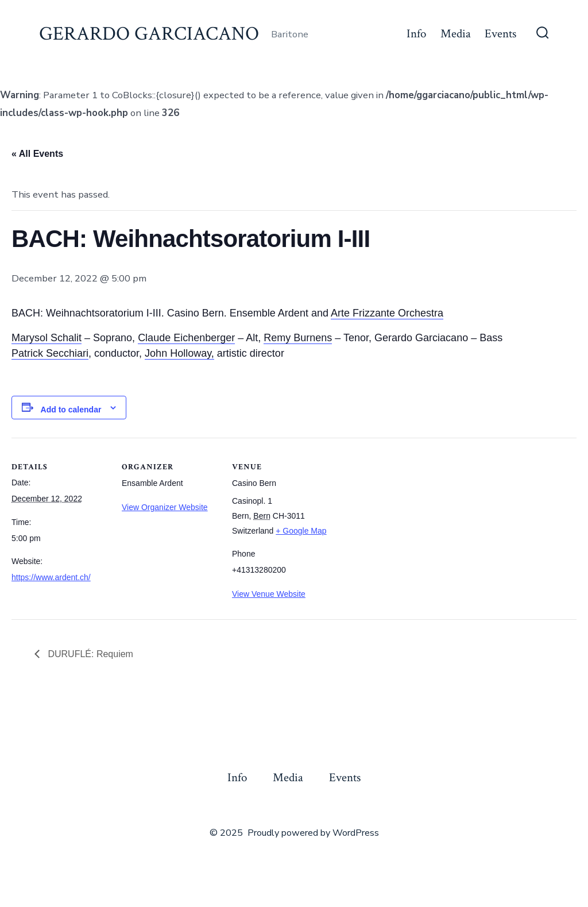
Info (416, 34)
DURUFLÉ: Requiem (89, 654)
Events (500, 34)
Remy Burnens (298, 338)
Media (456, 34)
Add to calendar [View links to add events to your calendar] (71, 410)
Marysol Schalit (47, 338)
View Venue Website (269, 594)
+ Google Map (301, 531)
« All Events (37, 154)
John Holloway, (179, 353)
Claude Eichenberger (186, 338)
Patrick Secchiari (50, 353)
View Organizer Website (165, 507)
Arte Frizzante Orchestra (387, 313)
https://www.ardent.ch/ (51, 577)
